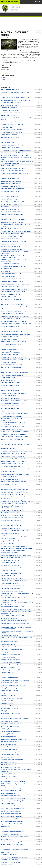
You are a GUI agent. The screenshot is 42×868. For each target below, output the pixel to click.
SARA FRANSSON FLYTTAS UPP (9, 135)
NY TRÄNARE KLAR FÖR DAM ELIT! (10, 560)
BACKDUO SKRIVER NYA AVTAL (9, 370)
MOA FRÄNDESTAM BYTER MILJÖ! (10, 565)
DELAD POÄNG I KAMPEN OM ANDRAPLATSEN (13, 427)
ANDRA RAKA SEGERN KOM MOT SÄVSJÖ (12, 350)
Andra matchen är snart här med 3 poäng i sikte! (13, 685)
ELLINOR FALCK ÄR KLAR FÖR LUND (10, 212)
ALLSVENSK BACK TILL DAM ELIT (10, 362)
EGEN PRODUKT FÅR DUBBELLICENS (10, 352)
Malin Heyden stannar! (7, 711)
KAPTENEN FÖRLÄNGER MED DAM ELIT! (11, 589)
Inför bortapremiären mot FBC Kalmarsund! (12, 821)
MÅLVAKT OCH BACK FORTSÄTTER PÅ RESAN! (13, 568)
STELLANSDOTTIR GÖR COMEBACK (10, 110)
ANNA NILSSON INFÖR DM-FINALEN (10, 148)
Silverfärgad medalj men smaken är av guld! (12, 698)
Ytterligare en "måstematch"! (8, 737)
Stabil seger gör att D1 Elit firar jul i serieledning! (13, 652)
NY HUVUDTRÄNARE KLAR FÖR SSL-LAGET (12, 194)
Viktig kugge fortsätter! (7, 703)
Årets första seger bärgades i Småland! (11, 755)
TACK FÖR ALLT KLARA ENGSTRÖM (10, 398)
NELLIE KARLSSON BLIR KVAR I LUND (11, 176)
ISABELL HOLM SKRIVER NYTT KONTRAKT (12, 171)
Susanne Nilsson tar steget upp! (9, 690)
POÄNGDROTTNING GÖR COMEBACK (10, 391)
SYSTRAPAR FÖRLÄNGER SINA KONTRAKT (12, 375)
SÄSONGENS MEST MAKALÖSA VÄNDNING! (12, 510)
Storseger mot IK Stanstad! (8, 657)
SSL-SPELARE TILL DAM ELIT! (8, 571)
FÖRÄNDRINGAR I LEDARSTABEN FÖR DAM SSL (13, 266)
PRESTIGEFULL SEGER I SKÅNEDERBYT (11, 442)
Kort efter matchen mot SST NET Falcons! (12, 847)
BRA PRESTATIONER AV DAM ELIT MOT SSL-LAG (13, 357)
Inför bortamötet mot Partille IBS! (9, 806)
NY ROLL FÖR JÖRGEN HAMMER (9, 197)
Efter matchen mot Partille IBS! (9, 803)
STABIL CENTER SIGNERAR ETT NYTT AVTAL (12, 287)
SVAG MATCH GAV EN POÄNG (9, 339)
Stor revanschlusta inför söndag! (9, 747)
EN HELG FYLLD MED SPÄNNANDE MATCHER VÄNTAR (15, 284)
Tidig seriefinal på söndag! (8, 667)
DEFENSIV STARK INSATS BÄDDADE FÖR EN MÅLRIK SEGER (17, 347)
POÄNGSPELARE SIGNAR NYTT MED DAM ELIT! (13, 586)
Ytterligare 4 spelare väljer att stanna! (10, 713)
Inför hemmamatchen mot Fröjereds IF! (11, 811)
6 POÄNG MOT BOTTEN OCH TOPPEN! (11, 635)
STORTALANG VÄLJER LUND (8, 378)
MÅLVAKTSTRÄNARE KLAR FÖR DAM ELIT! (12, 526)
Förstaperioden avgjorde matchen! (10, 726)
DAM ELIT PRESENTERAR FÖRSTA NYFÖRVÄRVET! (14, 492)
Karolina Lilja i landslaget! (7, 829)
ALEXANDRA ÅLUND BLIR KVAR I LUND (11, 132)
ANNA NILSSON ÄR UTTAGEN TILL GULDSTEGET (14, 241)
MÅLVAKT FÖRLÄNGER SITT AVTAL (10, 326)
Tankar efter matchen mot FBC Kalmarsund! (12, 819)
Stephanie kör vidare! (6, 716)
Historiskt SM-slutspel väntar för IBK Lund (12, 153)
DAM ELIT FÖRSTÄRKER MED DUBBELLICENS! (13, 518)
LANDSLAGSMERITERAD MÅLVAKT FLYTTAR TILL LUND (15, 360)
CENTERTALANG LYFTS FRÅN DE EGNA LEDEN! (13, 459)
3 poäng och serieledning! (8, 672)
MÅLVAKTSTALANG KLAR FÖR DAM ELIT (12, 429)
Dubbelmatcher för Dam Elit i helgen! (10, 528)
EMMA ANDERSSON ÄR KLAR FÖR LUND (12, 229)
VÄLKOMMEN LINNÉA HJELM (9, 95)
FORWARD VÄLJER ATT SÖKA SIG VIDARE (12, 439)
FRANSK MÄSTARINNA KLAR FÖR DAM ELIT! (13, 558)
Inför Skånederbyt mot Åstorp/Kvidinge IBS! (12, 801)
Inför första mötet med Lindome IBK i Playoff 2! (13, 607)
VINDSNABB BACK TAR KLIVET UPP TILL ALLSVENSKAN (15, 388)
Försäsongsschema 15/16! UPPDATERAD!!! (12, 844)
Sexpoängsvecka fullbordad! (8, 675)
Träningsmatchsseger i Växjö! (9, 693)
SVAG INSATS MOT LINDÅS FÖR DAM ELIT (12, 416)
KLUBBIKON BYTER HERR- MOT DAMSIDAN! (12, 487)
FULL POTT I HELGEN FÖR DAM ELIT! (10, 513)
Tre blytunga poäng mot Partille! (9, 744)
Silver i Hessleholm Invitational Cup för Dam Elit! (13, 546)
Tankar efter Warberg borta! (8, 793)
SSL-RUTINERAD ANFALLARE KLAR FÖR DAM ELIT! (14, 531)
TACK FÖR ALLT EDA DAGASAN (9, 297)
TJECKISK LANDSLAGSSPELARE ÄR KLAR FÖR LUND (15, 98)
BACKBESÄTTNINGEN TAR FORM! (9, 583)
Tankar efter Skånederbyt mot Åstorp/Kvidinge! (13, 798)
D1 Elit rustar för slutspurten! (8, 647)
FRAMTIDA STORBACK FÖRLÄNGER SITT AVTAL (13, 311)
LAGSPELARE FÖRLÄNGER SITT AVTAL (11, 294)
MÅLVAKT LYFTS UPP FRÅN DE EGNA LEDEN (12, 202)
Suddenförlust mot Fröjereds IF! (9, 749)
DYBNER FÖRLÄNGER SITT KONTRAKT (11, 103)
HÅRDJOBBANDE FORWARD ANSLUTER (11, 332)
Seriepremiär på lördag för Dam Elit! (10, 541)
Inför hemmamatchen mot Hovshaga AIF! (12, 816)
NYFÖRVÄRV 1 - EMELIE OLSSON (9, 865)
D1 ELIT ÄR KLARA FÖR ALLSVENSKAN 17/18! (13, 598)
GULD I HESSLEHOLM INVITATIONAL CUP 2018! (13, 456)
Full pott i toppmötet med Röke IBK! (10, 642)
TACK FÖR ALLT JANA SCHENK (9, 302)
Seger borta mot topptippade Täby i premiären (13, 122)
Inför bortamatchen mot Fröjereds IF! (10, 752)
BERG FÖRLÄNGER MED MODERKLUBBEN (12, 214)
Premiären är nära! (5, 826)
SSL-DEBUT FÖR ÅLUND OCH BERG (10, 264)
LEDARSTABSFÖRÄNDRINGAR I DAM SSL (12, 222)
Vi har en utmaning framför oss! (9, 776)
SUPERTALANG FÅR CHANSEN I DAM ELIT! (12, 464)
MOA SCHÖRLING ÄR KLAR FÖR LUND (11, 247)
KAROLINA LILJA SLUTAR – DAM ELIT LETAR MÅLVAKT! (16, 474)
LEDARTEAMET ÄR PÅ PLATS (8, 380)
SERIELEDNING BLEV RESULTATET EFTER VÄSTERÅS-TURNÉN (17, 451)
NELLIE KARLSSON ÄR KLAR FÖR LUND (11, 236)
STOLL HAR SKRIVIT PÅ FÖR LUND (10, 90)
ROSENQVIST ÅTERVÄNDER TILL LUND (11, 274)
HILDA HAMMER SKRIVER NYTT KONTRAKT (12, 125)
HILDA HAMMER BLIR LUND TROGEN (10, 186)
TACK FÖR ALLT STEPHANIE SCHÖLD (10, 409)
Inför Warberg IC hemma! (7, 729)
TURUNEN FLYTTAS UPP (7, 127)
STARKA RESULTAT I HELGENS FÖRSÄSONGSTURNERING (16, 231)
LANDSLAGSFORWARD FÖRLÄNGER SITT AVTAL (14, 321)
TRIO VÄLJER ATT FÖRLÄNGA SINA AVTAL (12, 365)
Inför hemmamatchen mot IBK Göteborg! (11, 791)
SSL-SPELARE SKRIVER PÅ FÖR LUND (11, 319)
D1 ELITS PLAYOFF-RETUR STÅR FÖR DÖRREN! (13, 616)
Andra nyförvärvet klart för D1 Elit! (10, 706)
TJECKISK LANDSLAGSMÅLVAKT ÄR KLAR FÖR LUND (15, 173)
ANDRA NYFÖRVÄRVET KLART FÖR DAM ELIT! (13, 578)
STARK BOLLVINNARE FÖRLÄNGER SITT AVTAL (13, 292)
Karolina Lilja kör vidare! (7, 701)
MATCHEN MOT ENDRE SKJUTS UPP (10, 269)
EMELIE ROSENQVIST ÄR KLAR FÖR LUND (12, 244)
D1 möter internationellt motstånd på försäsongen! (14, 857)
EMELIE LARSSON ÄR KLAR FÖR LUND (11, 181)
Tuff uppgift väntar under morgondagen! (11, 688)
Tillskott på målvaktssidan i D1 (9, 742)
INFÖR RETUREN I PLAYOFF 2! (8, 600)
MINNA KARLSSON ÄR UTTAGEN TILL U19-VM (13, 234)
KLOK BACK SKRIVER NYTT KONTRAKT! (11, 466)
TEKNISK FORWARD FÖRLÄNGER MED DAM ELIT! (14, 461)
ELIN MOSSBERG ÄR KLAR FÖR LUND (11, 184)
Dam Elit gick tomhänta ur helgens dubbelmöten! (14, 523)
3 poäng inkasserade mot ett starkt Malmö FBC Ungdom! (16, 680)
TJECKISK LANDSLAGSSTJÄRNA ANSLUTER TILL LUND (15, 100)
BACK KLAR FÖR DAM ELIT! (8, 563)
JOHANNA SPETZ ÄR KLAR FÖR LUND (11, 204)
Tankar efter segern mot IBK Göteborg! (11, 788)
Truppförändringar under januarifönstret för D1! (13, 739)
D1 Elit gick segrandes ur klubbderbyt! (11, 655)
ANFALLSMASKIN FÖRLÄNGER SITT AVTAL (12, 282)
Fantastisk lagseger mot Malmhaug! (10, 660)
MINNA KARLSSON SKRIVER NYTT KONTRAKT (13, 168)
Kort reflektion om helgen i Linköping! (11, 834)
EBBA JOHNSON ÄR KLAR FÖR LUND (11, 207)
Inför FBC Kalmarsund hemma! (9, 762)
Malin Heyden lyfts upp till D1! (9, 765)
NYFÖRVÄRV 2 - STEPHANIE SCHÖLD (10, 862)
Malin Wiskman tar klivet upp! (8, 696)
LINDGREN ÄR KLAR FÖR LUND (9, 105)
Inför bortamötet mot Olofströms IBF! (11, 767)
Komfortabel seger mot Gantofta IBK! (11, 670)
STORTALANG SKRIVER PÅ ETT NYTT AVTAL (12, 314)
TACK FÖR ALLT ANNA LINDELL (9, 396)
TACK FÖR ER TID (5, 271)
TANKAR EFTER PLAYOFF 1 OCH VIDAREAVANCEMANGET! (16, 609)
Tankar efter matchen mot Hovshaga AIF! (11, 814)
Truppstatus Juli (5, 852)
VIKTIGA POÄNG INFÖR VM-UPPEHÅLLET (11, 337)
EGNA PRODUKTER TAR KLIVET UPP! (10, 479)
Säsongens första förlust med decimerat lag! (13, 649)
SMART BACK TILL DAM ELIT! (8, 484)
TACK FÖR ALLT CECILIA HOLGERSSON (11, 299)
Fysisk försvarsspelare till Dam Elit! (10, 533)
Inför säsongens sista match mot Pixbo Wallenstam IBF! (15, 719)
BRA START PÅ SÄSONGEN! (8, 538)
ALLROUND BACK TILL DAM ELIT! (10, 477)
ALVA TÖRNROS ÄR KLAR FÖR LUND (10, 113)
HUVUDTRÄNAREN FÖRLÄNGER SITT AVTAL (12, 403)
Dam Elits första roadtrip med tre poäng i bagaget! (14, 536)
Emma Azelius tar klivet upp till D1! (10, 779)
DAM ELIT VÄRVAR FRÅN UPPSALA (10, 355)
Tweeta (4, 80)
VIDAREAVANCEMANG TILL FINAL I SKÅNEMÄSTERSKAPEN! (17, 501)
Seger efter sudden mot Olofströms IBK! (11, 824)
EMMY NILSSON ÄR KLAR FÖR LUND (10, 137)
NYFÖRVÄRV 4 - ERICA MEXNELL (9, 855)
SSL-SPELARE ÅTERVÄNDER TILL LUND (11, 344)
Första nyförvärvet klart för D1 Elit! (10, 708)
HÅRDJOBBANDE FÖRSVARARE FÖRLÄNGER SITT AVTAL (16, 324)
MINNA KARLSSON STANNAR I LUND (11, 209)
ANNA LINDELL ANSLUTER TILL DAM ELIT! (12, 591)
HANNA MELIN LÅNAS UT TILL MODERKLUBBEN (14, 329)
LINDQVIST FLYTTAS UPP (7, 166)
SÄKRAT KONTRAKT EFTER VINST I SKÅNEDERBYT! (14, 504)
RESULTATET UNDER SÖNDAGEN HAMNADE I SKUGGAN (16, 432)
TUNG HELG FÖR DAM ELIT (8, 449)
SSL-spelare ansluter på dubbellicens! (11, 665)
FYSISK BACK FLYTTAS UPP (8, 276)
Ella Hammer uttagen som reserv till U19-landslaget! (14, 837)
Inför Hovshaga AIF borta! (8, 757)
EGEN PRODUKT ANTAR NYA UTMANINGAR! (12, 515)
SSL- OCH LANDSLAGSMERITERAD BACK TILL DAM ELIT (16, 334)
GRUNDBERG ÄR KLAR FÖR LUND (10, 199)
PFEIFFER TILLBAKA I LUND (8, 116)
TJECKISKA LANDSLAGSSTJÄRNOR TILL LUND (13, 279)
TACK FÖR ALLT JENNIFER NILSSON (10, 406)
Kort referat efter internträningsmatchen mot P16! (14, 832)
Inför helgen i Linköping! (7, 839)
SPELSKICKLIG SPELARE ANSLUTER (10, 383)
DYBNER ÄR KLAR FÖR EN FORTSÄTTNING (12, 145)
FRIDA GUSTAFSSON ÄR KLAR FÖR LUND (12, 239)
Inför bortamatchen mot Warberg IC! (10, 796)
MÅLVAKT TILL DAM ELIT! (7, 544)
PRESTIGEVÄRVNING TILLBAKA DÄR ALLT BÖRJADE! (15, 490)
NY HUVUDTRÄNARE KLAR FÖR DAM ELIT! (12, 495)
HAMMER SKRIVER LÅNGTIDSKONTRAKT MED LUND (15, 316)
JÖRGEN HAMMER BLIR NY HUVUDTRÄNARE (13, 130)
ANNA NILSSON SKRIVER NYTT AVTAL (11, 108)
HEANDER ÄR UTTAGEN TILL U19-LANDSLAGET (13, 220)
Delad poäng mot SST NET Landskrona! (11, 662)
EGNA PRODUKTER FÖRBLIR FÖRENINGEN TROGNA (14, 373)
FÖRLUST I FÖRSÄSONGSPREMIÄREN (11, 367)
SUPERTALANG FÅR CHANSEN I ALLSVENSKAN (13, 393)
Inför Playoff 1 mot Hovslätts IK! (9, 618)
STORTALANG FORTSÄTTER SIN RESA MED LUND (14, 289)
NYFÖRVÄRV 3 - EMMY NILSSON (9, 860)
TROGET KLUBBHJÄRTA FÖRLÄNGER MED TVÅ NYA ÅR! (15, 469)
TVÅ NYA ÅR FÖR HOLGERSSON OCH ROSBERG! (13, 482)
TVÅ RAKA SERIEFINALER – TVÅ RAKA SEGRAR (13, 342)
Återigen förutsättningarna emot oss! (10, 731)
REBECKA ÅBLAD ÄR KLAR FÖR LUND (11, 191)
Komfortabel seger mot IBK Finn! (9, 678)
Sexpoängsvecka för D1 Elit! (8, 644)
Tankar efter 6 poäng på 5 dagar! (9, 683)
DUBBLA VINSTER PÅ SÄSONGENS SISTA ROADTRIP (14, 437)
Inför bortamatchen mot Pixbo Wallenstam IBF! (13, 782)
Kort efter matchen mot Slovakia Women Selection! (14, 850)
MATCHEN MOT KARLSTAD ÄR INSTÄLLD (12, 249)
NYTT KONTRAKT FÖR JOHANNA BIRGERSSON (13, 189)
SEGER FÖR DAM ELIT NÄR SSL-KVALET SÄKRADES (14, 414)
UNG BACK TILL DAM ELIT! (8, 576)
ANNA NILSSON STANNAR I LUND (10, 179)
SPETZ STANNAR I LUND (7, 143)
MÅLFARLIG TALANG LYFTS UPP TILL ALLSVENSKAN (15, 401)
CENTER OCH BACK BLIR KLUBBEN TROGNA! (12, 573)
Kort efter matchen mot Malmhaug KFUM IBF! (13, 842)
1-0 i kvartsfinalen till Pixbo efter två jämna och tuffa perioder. (17, 150)
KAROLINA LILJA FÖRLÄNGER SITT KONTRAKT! (13, 581)
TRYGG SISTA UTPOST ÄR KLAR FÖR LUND (12, 305)
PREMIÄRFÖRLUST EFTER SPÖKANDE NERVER (13, 454)
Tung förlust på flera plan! (7, 734)
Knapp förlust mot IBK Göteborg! (9, 721)
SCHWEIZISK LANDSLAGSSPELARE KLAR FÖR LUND (15, 92)
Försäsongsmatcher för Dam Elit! (9, 553)
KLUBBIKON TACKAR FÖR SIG (9, 411)
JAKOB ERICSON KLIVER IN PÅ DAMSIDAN (12, 140)
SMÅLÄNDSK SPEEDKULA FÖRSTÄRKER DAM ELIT (14, 434)
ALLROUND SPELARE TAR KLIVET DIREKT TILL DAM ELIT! (16, 555)
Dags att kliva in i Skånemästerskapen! (11, 774)
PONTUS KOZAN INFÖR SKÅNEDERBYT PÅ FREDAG (14, 155)
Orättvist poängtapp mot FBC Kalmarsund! (12, 760)
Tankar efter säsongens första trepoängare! (12, 809)
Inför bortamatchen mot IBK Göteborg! (11, 724)
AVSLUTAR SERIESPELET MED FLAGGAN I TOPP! (13, 621)
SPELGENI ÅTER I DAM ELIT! (8, 472)
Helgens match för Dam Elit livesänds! (11, 520)
